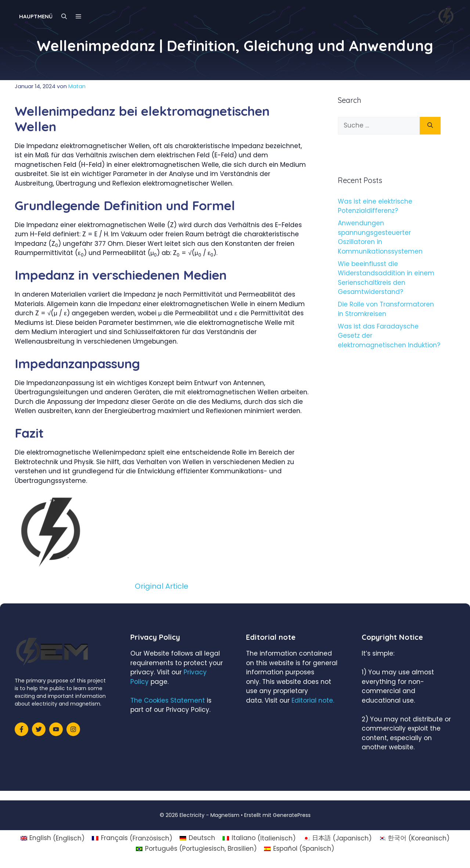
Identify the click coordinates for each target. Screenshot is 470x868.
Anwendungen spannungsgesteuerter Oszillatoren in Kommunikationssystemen (380, 237)
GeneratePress (292, 815)
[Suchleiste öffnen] (64, 17)
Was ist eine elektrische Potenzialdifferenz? (375, 206)
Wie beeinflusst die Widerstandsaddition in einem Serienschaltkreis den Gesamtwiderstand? (386, 278)
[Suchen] (430, 126)
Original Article (162, 586)
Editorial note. (313, 700)
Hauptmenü (36, 16)
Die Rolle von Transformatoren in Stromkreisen (386, 309)
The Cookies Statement (168, 700)
